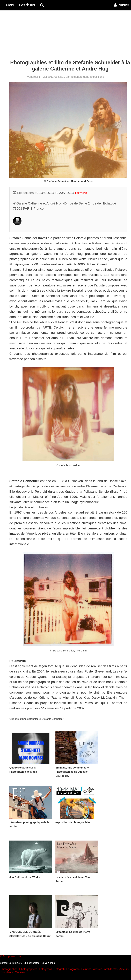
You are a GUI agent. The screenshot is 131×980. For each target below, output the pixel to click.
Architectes (111, 969)
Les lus (27, 5)
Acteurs (124, 969)
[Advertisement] (62, 36)
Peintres (86, 969)
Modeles (20, 972)
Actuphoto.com (12, 956)
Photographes (9, 969)
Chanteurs (7, 972)
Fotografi (59, 969)
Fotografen (73, 969)
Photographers (28, 969)
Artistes (98, 969)
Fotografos (46, 969)
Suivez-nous (48, 963)
